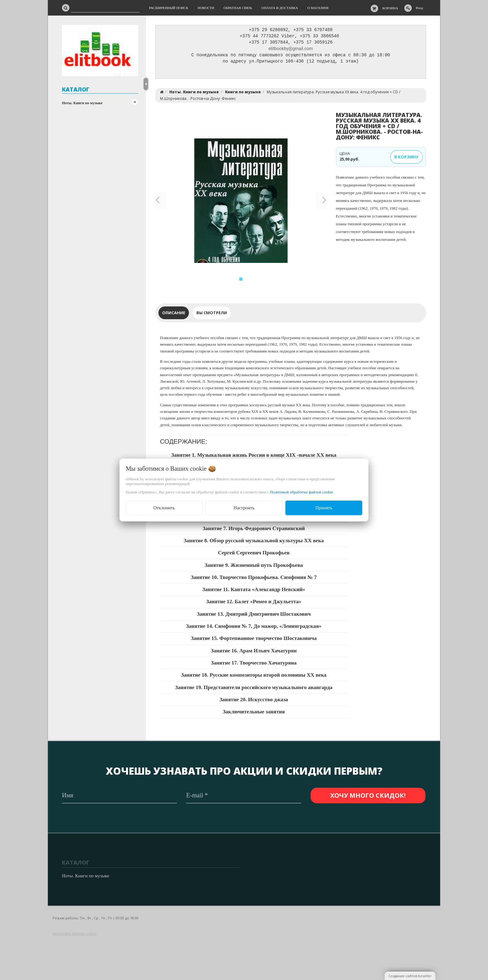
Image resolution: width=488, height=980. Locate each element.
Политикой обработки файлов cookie (301, 492)
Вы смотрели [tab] (212, 314)
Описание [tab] (174, 314)
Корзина (390, 8)
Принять (324, 508)
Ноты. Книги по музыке (82, 103)
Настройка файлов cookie (75, 934)
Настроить (244, 508)
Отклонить (164, 508)
